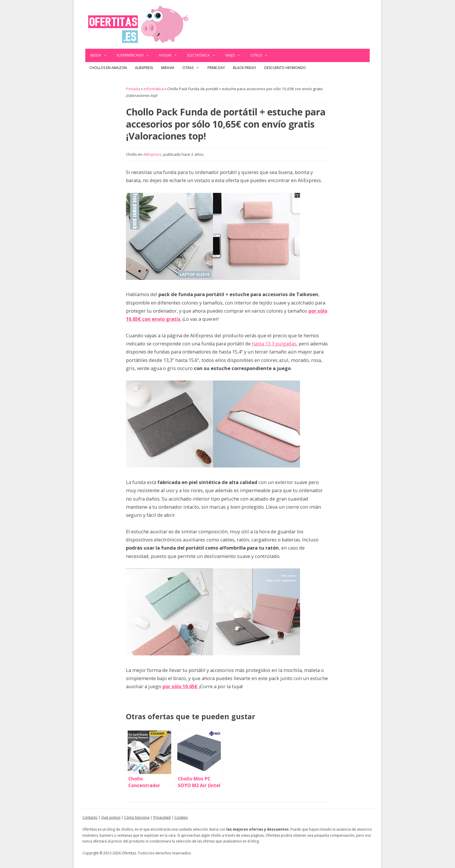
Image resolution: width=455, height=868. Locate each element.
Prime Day (216, 68)
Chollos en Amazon (108, 68)
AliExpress (144, 68)
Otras (193, 68)
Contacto (90, 817)
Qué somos (111, 817)
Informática (154, 89)
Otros (262, 55)
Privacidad (162, 817)
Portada (133, 89)
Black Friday (245, 68)
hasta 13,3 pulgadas (274, 344)
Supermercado (136, 55)
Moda (101, 55)
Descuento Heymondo (285, 68)
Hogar (171, 55)
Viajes (235, 55)
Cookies (181, 817)
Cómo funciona (137, 817)
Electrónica (204, 55)
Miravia (168, 68)
